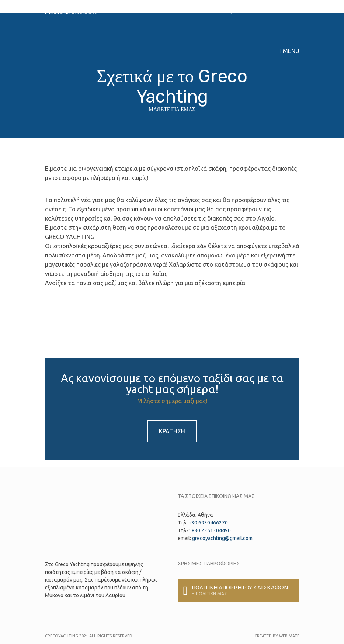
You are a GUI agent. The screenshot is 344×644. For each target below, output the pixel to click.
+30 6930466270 (208, 523)
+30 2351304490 (211, 530)
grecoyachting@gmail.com (222, 538)
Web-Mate (289, 636)
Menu (289, 51)
